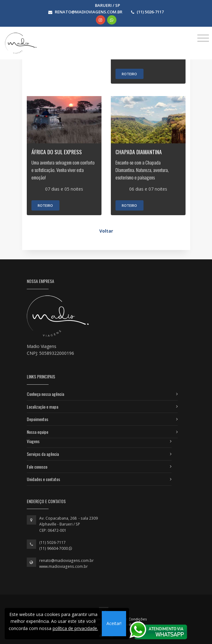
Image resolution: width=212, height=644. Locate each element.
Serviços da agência (43, 454)
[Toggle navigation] (203, 38)
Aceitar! (114, 623)
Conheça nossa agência (45, 394)
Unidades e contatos (43, 479)
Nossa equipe (38, 432)
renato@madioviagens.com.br (66, 561)
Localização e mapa (42, 407)
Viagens (33, 441)
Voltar (106, 231)
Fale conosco (37, 467)
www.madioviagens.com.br (64, 566)
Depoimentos (38, 419)
